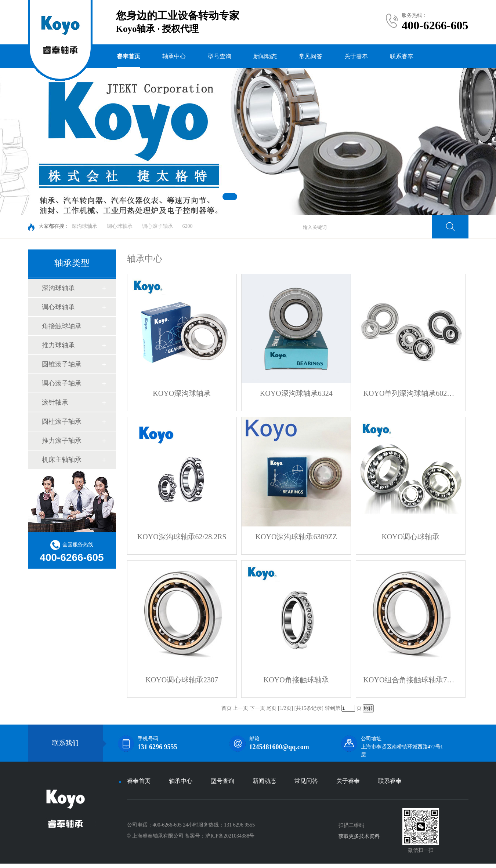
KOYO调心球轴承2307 (182, 680)
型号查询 (220, 56)
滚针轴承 (55, 402)
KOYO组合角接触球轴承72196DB (411, 680)
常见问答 (311, 56)
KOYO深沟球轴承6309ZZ (296, 537)
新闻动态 (265, 56)
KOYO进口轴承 (25, 866)
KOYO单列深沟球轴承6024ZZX (411, 393)
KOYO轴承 (14, 866)
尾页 (271, 708)
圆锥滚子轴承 (62, 364)
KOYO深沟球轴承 (182, 393)
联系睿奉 (402, 56)
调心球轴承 (120, 226)
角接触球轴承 (62, 326)
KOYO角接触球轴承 (296, 680)
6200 (188, 226)
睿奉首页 (128, 56)
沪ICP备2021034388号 (230, 836)
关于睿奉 (356, 56)
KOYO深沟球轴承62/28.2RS (182, 537)
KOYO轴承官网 (38, 866)
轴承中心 (174, 56)
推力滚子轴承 (62, 441)
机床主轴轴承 (62, 460)
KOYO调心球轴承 (410, 537)
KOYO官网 (4, 866)
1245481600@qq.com (279, 747)
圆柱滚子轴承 (62, 422)
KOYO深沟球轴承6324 (296, 393)
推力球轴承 (58, 345)
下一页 (257, 708)
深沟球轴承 (84, 226)
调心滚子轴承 (158, 226)
